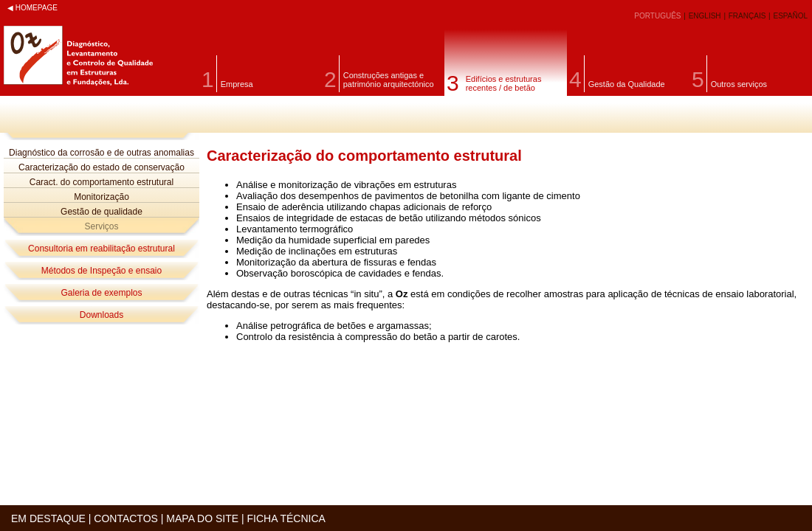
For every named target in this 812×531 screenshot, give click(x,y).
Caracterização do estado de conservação (101, 167)
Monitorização (101, 197)
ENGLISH (706, 16)
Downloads (101, 315)
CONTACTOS (126, 518)
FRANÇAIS (748, 16)
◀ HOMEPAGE (32, 8)
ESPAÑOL (791, 16)
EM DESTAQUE (48, 518)
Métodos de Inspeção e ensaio (101, 271)
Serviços (101, 226)
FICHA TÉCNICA (286, 518)
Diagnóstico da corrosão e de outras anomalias (101, 153)
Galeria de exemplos (101, 293)
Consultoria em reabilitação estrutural (101, 249)
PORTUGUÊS (658, 16)
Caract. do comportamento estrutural (101, 182)
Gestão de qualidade (101, 212)
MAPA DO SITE (202, 518)
